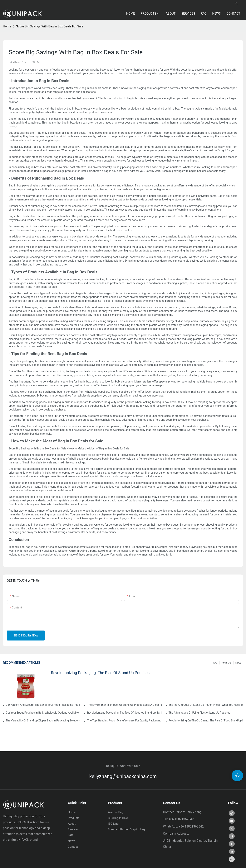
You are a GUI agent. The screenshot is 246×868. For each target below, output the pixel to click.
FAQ (215, 663)
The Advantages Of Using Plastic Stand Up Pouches (199, 713)
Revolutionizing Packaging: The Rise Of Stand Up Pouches (100, 673)
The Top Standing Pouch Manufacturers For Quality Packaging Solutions (124, 720)
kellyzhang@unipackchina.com (123, 776)
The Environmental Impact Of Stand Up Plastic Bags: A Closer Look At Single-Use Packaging (124, 705)
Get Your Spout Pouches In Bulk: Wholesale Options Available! (43, 713)
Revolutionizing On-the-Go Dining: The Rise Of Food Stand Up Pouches (206, 720)
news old (226, 663)
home (7, 26)
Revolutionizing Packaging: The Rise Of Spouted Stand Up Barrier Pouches (124, 713)
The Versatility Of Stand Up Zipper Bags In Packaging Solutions (43, 720)
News (238, 663)
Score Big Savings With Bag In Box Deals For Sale (50, 26)
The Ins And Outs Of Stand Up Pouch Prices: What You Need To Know (206, 705)
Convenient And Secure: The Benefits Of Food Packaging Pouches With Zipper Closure (43, 705)
